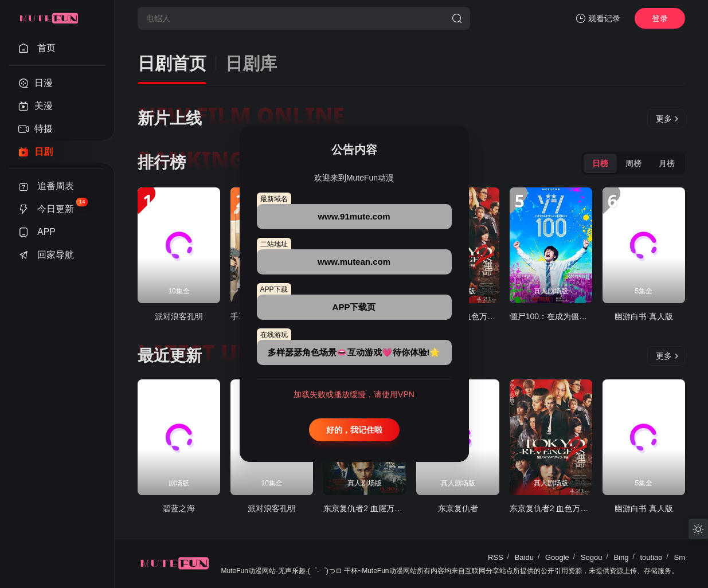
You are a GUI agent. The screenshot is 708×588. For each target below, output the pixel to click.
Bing (621, 557)
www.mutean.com (354, 262)
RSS (496, 557)
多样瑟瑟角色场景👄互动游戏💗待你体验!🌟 (354, 352)
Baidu (524, 557)
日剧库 (251, 63)
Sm (680, 557)
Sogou (592, 557)
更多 (667, 119)
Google (557, 557)
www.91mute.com (354, 216)
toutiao (651, 557)
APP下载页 (354, 307)
